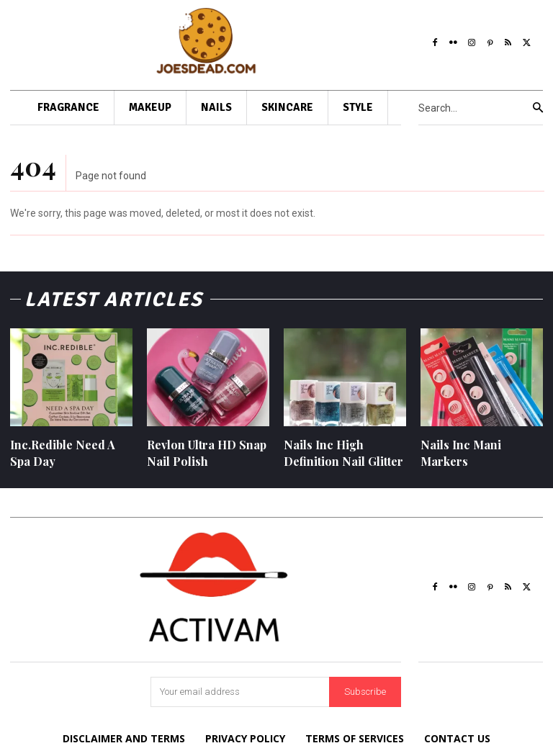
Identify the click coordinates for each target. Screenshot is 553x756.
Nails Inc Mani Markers (461, 453)
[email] (240, 692)
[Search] (538, 108)
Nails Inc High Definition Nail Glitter (343, 453)
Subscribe (365, 692)
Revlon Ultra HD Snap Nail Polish (207, 453)
